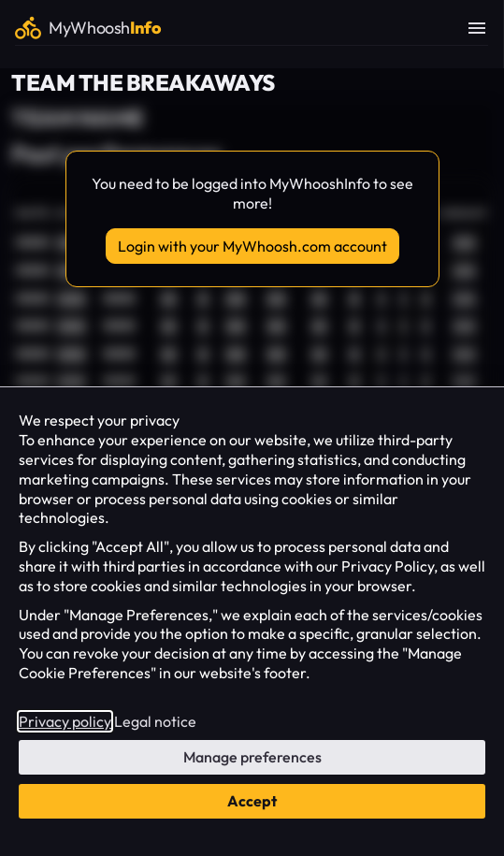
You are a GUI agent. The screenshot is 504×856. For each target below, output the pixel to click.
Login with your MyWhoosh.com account (252, 246)
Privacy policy (65, 721)
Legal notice (155, 721)
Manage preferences (252, 757)
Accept (252, 801)
